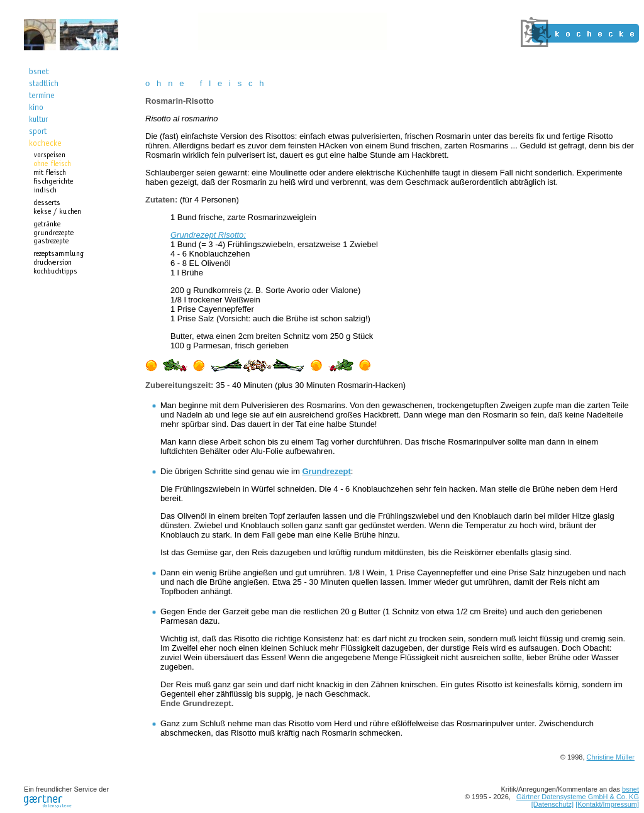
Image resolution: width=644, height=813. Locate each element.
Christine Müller (611, 757)
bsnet (630, 789)
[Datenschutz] (552, 804)
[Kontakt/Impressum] (607, 804)
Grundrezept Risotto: (208, 235)
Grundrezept (326, 471)
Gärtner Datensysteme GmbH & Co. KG (578, 797)
